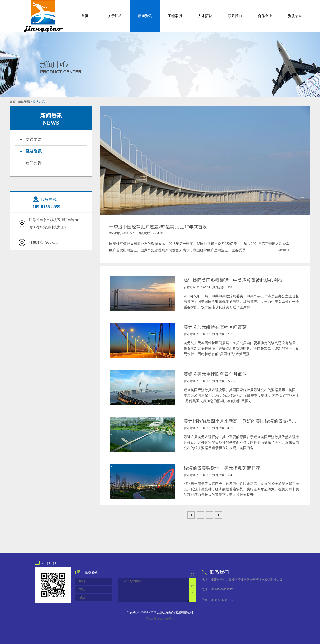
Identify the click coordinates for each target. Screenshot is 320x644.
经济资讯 (39, 102)
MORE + (284, 250)
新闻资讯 (24, 102)
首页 (85, 16)
